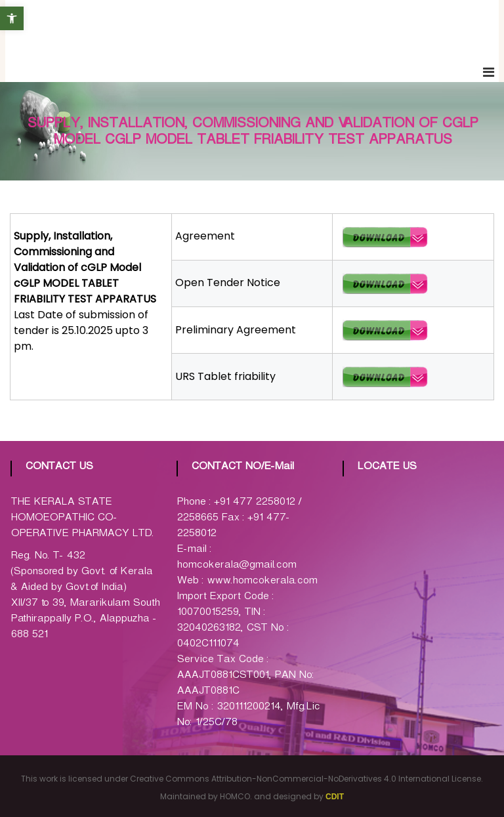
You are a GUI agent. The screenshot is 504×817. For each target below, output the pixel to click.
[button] (12, 18)
